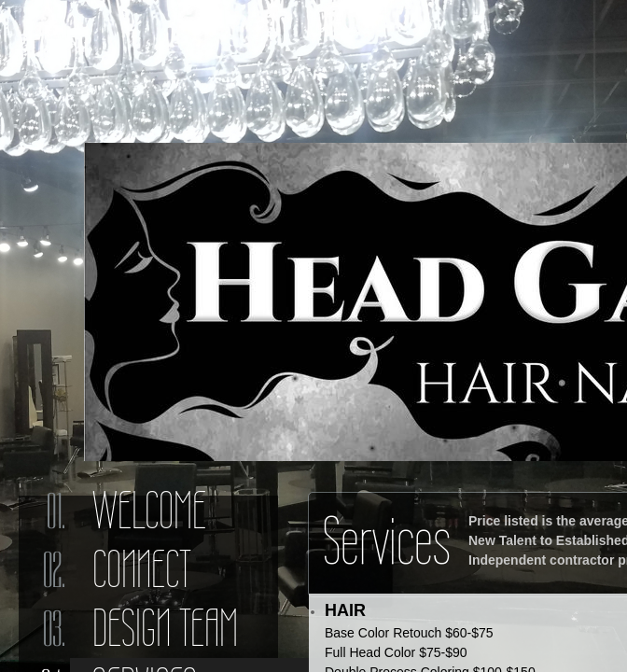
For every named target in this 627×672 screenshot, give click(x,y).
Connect (142, 569)
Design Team (165, 628)
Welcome (149, 511)
